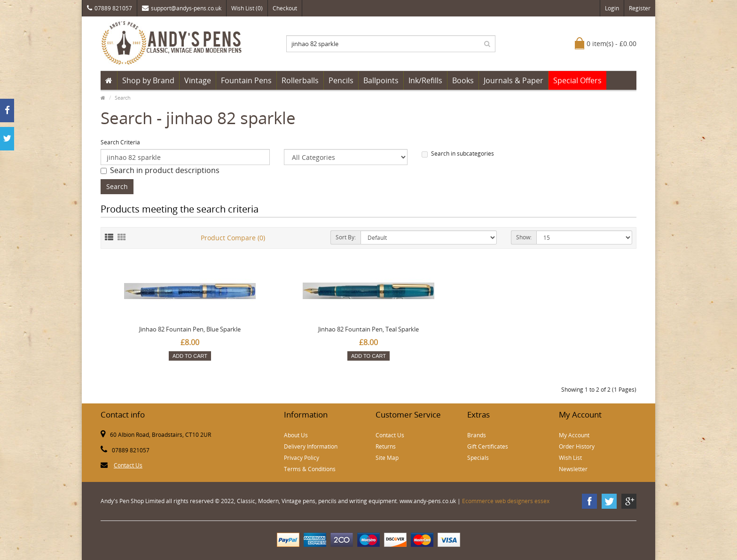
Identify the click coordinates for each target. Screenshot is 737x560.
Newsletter (573, 469)
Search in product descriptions (160, 170)
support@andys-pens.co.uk (182, 8)
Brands (477, 435)
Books (463, 80)
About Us (296, 435)
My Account (574, 435)
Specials (478, 458)
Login (612, 8)
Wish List (570, 458)
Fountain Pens (246, 80)
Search (123, 98)
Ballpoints (381, 80)
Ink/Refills (425, 80)
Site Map (387, 458)
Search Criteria (120, 142)
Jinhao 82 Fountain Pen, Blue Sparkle (190, 329)
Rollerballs (300, 80)
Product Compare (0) (233, 238)
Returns (386, 446)
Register (640, 8)
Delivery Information (311, 446)
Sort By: (346, 237)
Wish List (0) (247, 8)
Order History (577, 446)
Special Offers (577, 80)
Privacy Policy (302, 458)
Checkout (285, 8)
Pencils (341, 80)
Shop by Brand (148, 80)
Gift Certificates (488, 446)
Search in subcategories (458, 154)
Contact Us (128, 465)
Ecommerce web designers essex (506, 501)
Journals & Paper (514, 80)
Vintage (198, 80)
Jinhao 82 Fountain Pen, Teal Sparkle (368, 329)
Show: (524, 237)
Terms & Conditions (310, 469)
